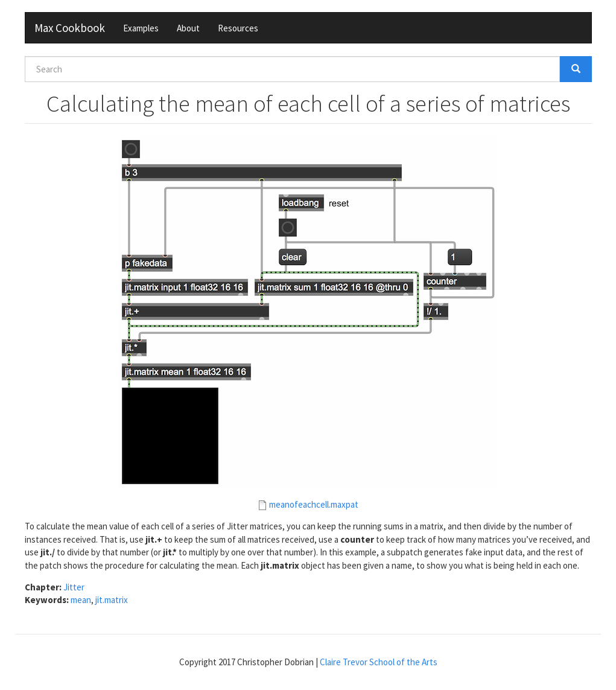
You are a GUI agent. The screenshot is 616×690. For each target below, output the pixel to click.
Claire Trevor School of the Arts (379, 662)
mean (81, 600)
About (188, 28)
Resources (238, 28)
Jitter (74, 587)
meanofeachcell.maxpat (314, 504)
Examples (141, 28)
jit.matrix (112, 600)
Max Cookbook (70, 28)
